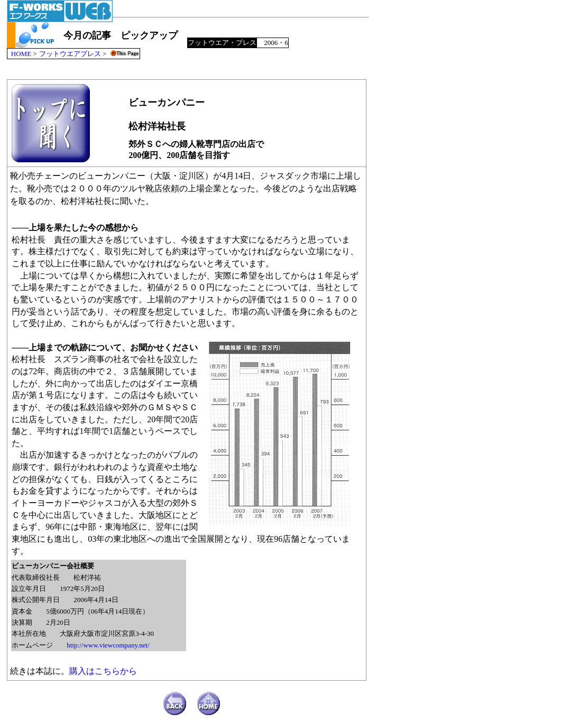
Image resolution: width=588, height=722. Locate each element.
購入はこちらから (103, 671)
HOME (21, 54)
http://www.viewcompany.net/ (108, 645)
